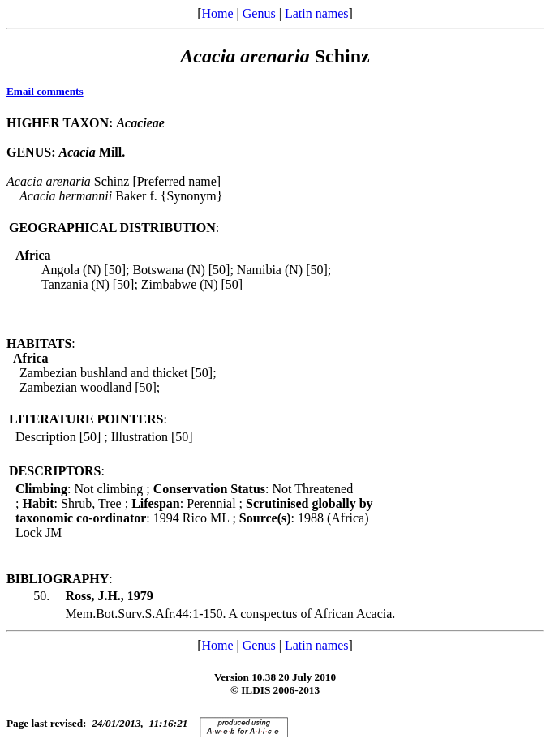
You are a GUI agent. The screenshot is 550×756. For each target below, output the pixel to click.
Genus (259, 13)
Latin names (317, 13)
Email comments (45, 91)
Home (217, 13)
